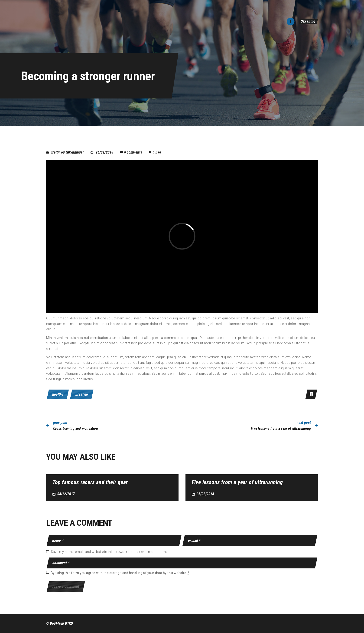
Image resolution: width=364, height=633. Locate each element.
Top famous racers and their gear (90, 482)
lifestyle (82, 394)
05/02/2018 (205, 494)
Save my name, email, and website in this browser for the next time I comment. (111, 552)
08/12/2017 (66, 494)
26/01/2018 (104, 152)
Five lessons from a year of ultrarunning (237, 482)
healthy (58, 394)
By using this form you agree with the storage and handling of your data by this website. (120, 573)
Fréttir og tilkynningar (68, 152)
